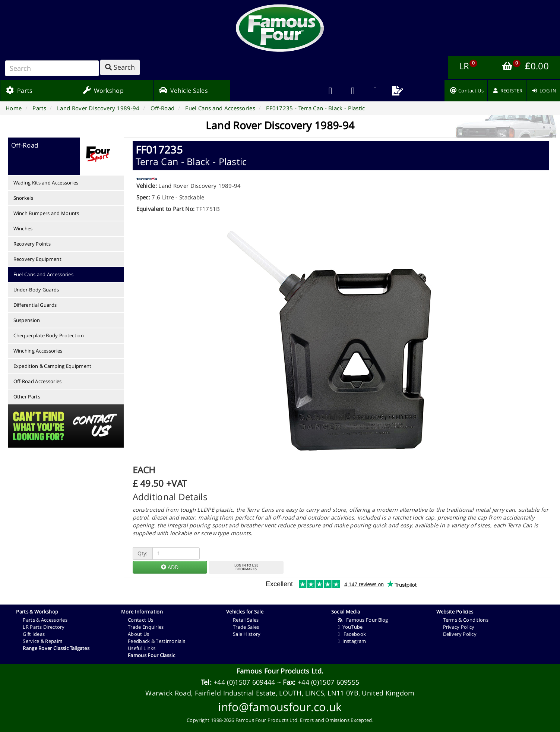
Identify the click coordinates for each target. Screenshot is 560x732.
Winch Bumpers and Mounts (46, 213)
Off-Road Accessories (38, 381)
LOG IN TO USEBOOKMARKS (246, 567)
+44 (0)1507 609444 (244, 682)
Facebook (352, 634)
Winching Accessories (38, 351)
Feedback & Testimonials (156, 641)
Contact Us (140, 620)
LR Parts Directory (44, 627)
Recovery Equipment (37, 259)
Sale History (247, 634)
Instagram (352, 641)
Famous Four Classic (151, 655)
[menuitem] (353, 91)
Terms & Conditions (466, 620)
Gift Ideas (34, 634)
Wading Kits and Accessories (46, 183)
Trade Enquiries (146, 627)
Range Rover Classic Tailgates (56, 648)
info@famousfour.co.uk (280, 707)
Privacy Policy (459, 627)
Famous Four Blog (363, 620)
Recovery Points (32, 244)
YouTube (350, 627)
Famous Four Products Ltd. (280, 671)
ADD (170, 567)
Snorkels (23, 198)
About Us (138, 634)
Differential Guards (35, 305)
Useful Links (142, 648)
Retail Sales (246, 620)
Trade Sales (246, 627)
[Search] (52, 68)
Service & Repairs (42, 641)
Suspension (27, 320)
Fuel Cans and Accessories (44, 274)
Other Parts (27, 397)
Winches (23, 228)
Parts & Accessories (45, 620)
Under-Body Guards (36, 290)
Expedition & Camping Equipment (53, 366)
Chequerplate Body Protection (49, 335)
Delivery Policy (460, 634)
